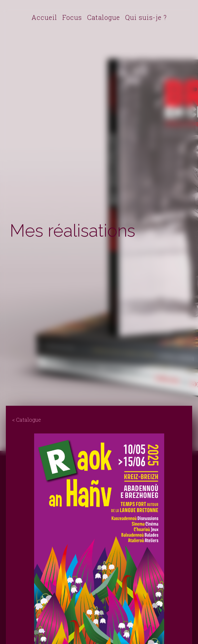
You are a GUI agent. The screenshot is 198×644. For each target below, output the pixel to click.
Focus (72, 17)
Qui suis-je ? (146, 17)
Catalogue (104, 17)
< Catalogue (26, 420)
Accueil (44, 17)
